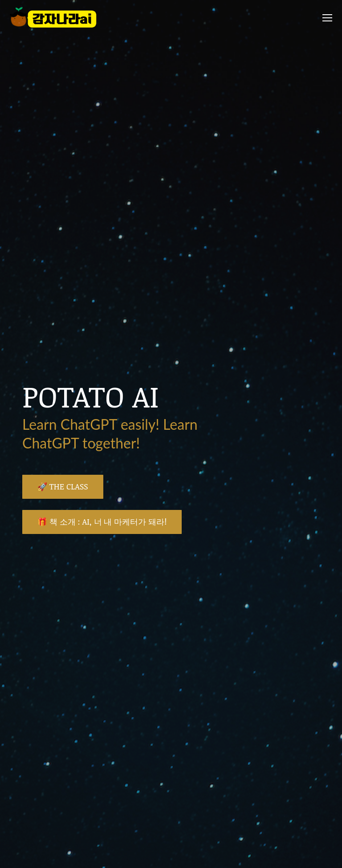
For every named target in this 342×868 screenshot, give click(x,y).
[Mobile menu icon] (327, 18)
